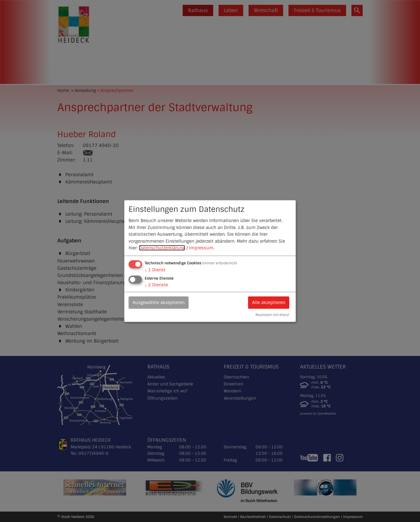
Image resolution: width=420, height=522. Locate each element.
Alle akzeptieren (269, 303)
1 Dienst (155, 270)
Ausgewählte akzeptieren (159, 303)
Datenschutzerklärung (162, 248)
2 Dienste (156, 285)
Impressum (201, 248)
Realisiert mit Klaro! (272, 315)
